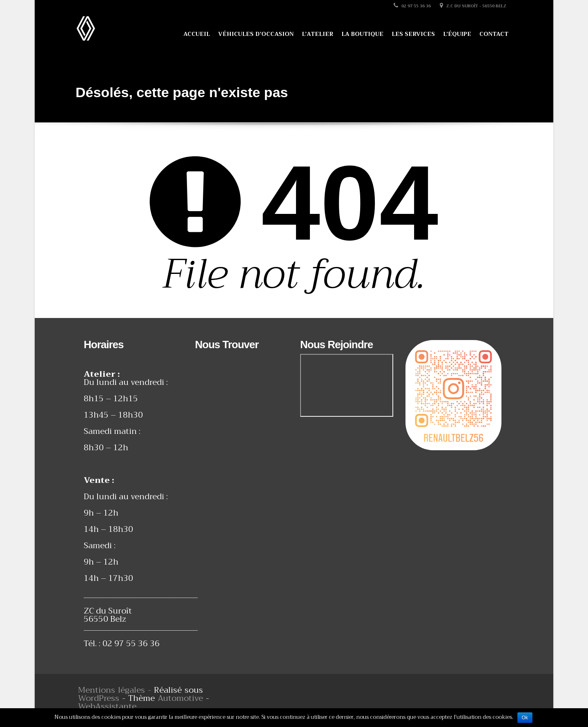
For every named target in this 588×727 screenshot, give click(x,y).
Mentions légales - (116, 690)
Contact (494, 34)
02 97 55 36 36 (412, 6)
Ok (525, 718)
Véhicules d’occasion (256, 34)
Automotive (180, 698)
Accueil (197, 34)
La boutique (362, 34)
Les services (413, 34)
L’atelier (317, 34)
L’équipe (457, 34)
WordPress (99, 698)
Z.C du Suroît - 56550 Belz (473, 6)
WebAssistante (107, 706)
